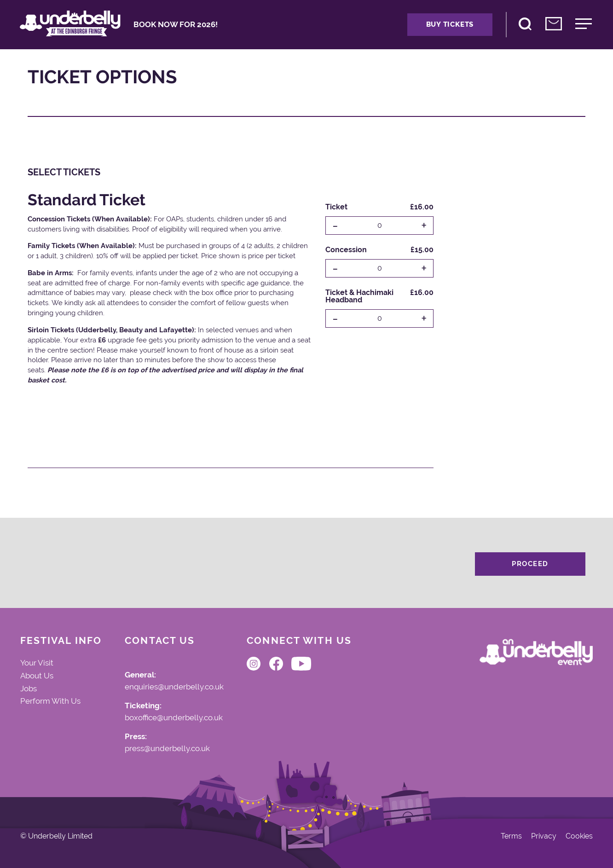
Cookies (579, 836)
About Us (37, 676)
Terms (511, 836)
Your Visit (37, 663)
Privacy (544, 836)
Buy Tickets (450, 24)
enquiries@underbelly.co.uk (174, 687)
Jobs (29, 689)
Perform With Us (50, 701)
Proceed (530, 564)
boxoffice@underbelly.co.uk (174, 718)
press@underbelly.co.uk (167, 749)
